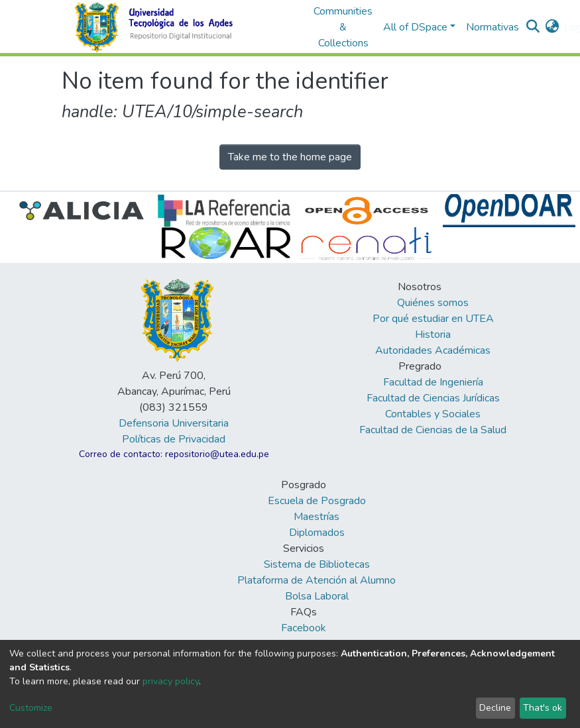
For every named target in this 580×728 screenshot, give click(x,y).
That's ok (543, 708)
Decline (495, 708)
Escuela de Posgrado (317, 501)
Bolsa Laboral (317, 596)
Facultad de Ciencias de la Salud (433, 430)
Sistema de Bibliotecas (317, 564)
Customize (31, 708)
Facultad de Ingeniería (433, 382)
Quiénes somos (433, 303)
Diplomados (317, 533)
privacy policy (171, 681)
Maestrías (317, 517)
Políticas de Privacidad (174, 439)
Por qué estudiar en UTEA (433, 319)
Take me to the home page (290, 157)
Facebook (304, 628)
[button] (552, 27)
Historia (433, 335)
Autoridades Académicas (433, 350)
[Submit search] (533, 27)
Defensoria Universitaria (174, 423)
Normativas (493, 27)
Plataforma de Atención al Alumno (317, 580)
